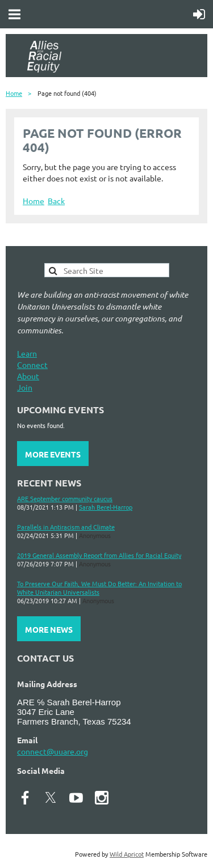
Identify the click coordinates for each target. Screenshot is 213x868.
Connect (32, 365)
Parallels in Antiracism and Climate (66, 527)
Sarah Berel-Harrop (106, 507)
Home (14, 93)
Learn (27, 353)
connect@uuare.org (53, 751)
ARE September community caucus (65, 498)
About (28, 376)
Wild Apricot (127, 854)
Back (56, 201)
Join (25, 387)
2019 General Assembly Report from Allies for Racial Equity (99, 555)
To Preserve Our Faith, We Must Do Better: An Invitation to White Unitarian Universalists (99, 588)
